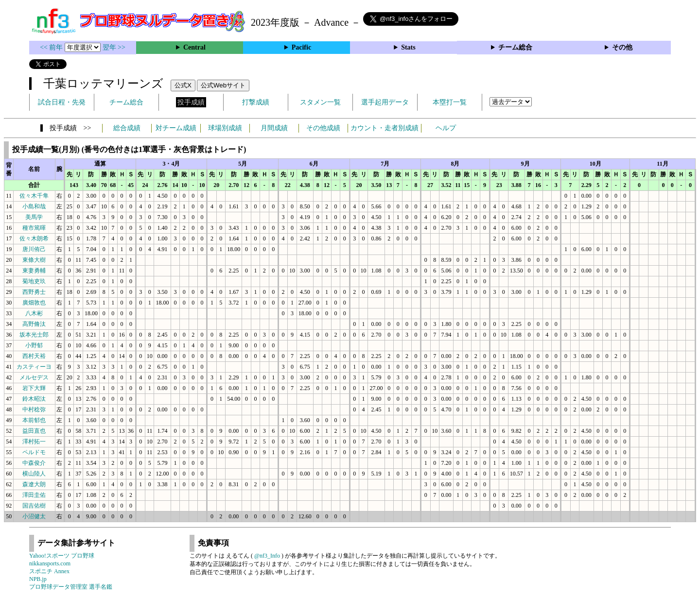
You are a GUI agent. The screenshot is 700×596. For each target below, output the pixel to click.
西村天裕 (34, 356)
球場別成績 (225, 128)
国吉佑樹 (34, 506)
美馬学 (34, 217)
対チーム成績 (176, 128)
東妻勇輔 (34, 271)
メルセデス (34, 377)
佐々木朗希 (34, 238)
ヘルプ (446, 128)
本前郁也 (34, 420)
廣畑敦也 (34, 303)
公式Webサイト (223, 85)
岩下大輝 (34, 388)
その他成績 (323, 128)
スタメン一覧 (320, 102)
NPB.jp (38, 579)
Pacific (301, 47)
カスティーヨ (34, 367)
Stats (408, 47)
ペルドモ (34, 452)
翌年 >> (114, 47)
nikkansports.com (50, 563)
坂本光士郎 (34, 335)
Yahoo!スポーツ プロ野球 (62, 556)
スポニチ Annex (49, 571)
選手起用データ (385, 102)
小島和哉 (34, 206)
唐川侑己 (34, 249)
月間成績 (274, 128)
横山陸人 (34, 474)
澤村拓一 (34, 442)
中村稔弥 (34, 409)
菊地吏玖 (34, 281)
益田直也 (34, 431)
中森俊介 (34, 463)
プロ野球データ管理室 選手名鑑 (71, 587)
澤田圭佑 (34, 495)
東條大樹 (34, 260)
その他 (622, 47)
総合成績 (127, 128)
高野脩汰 (34, 324)
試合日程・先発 (62, 102)
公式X (183, 85)
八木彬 (34, 313)
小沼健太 (34, 516)
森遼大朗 (34, 484)
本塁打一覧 (450, 102)
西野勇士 (34, 292)
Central (194, 47)
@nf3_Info (267, 556)
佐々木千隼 (34, 196)
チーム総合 (515, 47)
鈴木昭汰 (34, 399)
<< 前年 (52, 47)
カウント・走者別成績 (385, 128)
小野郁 (34, 345)
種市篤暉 (34, 228)
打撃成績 (256, 102)
